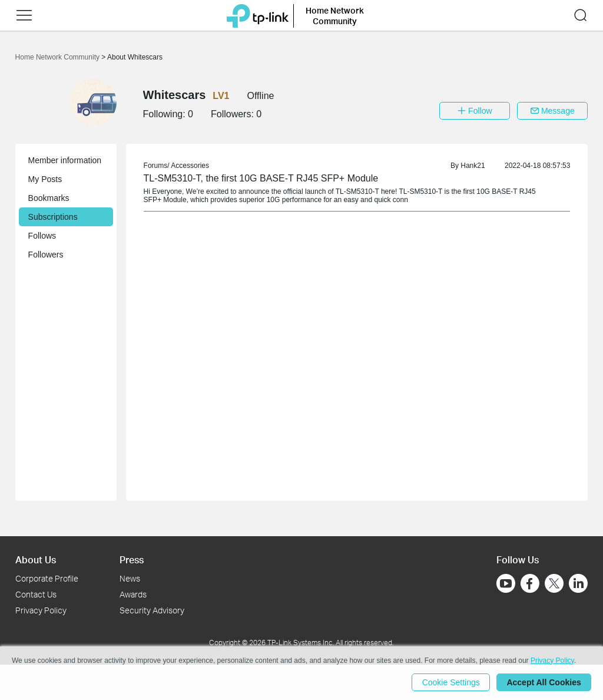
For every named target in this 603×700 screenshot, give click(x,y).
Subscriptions (53, 217)
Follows (42, 236)
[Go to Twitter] (554, 585)
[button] (24, 15)
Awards (133, 594)
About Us (36, 559)
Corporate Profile (47, 578)
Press (132, 559)
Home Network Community (59, 57)
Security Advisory (152, 610)
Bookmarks (49, 198)
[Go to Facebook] (530, 583)
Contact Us (36, 594)
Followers (46, 255)
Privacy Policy (41, 610)
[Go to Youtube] (506, 583)
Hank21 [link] (473, 166)
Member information (65, 160)
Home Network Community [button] (335, 16)
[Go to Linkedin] (578, 583)
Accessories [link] (190, 166)
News (130, 578)
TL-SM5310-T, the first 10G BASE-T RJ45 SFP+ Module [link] (261, 178)
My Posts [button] (45, 179)
